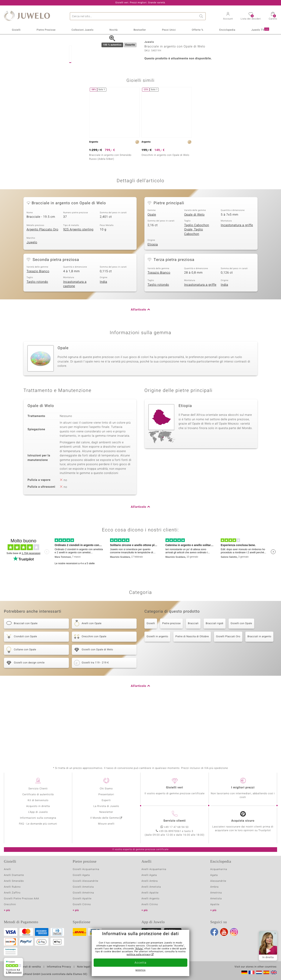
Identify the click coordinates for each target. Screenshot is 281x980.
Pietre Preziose (46, 30)
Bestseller (140, 30)
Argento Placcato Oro (42, 284)
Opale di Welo (194, 269)
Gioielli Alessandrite (86, 881)
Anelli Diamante (14, 875)
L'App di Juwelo (38, 812)
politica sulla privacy (139, 955)
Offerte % (198, 30)
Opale (152, 269)
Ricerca (202, 16)
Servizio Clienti (38, 789)
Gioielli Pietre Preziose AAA (21, 899)
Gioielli (16, 30)
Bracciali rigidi (214, 678)
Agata (214, 875)
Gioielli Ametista (83, 887)
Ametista (216, 899)
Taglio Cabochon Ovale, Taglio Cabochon (197, 283)
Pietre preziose (171, 678)
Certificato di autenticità (38, 795)
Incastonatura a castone (75, 338)
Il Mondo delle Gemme (105, 818)
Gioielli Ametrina (83, 893)
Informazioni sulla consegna (38, 818)
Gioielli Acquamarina (86, 869)
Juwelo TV (260, 30)
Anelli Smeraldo (14, 881)
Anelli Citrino (150, 905)
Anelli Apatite (150, 893)
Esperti (106, 800)
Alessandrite (218, 881)
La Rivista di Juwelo (106, 806)
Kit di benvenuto (38, 800)
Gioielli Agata (81, 875)
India (103, 336)
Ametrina (216, 893)
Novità (113, 30)
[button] (228, 16)
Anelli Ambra (150, 881)
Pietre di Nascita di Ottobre (192, 691)
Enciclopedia (227, 30)
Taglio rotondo (37, 336)
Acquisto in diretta (38, 806)
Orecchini (10, 905)
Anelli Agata (149, 875)
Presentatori (106, 795)
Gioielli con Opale (241, 678)
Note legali (84, 967)
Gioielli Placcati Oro (228, 691)
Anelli (7, 869)
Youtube (224, 932)
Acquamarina (219, 869)
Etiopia (153, 298)
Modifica (140, 970)
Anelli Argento (150, 899)
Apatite (215, 905)
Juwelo (32, 296)
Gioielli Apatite (82, 899)
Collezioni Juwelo (83, 30)
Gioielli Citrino (82, 905)
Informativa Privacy (59, 967)
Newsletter (106, 812)
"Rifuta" (139, 949)
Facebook (214, 932)
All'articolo (138, 364)
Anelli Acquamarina (154, 869)
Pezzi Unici (169, 30)
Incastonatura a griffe (237, 279)
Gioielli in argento (157, 691)
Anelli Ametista (151, 887)
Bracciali (193, 678)
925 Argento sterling (78, 284)
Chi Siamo (106, 789)
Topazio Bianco (38, 325)
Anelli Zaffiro (12, 893)
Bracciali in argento (259, 691)
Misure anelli (106, 824)
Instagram (234, 932)
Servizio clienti (174, 821)
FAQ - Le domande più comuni (38, 824)
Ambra (215, 887)
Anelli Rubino (12, 887)
